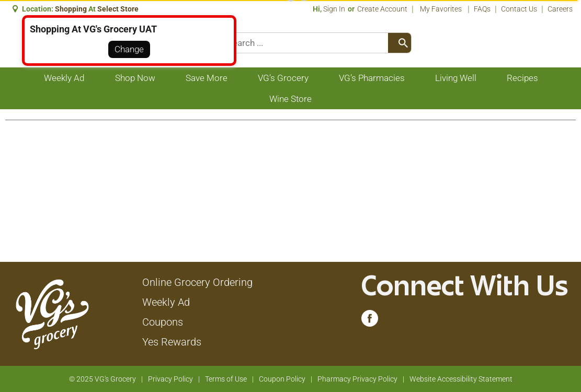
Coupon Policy (282, 379)
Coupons (163, 322)
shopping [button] (71, 9)
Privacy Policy (170, 379)
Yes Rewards (172, 342)
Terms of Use (226, 379)
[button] (119, 9)
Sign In (334, 9)
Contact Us (519, 9)
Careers (560, 9)
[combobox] (317, 43)
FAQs (482, 9)
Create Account (382, 9)
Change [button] (129, 49)
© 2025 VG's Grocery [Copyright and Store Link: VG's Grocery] (102, 379)
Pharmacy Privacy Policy (357, 379)
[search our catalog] (400, 43)
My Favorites (442, 9)
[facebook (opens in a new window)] (370, 321)
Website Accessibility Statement (461, 379)
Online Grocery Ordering (197, 282)
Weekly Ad (166, 302)
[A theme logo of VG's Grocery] (52, 313)
